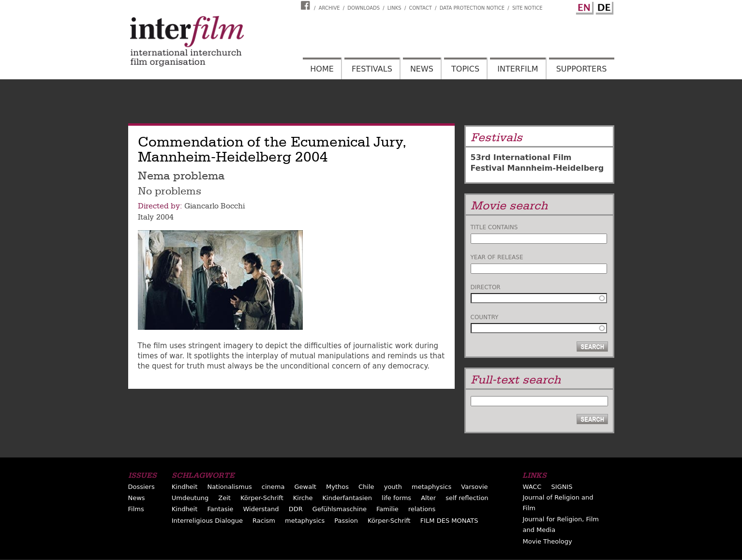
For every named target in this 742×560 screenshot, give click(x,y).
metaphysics (431, 487)
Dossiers (141, 487)
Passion (346, 521)
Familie (387, 509)
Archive (329, 8)
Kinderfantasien (347, 498)
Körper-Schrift (262, 498)
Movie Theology (547, 541)
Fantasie (220, 509)
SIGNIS (562, 487)
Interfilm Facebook (307, 5)
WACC (532, 487)
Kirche (303, 498)
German (603, 6)
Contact (420, 8)
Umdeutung (190, 498)
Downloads (364, 8)
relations (422, 509)
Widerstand (261, 509)
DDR (296, 509)
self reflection (467, 498)
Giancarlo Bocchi (215, 206)
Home (322, 69)
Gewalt (305, 487)
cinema (273, 487)
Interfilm (518, 69)
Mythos (337, 487)
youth (393, 487)
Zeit (224, 498)
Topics (465, 69)
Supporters (582, 69)
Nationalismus (229, 487)
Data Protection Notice (472, 8)
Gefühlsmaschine (340, 509)
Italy (146, 217)
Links (394, 8)
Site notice (527, 8)
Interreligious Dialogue (207, 521)
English (583, 6)
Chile (366, 487)
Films (136, 509)
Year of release (497, 257)
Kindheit (185, 487)
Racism (264, 521)
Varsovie (474, 487)
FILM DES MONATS (449, 521)
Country (485, 317)
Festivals (372, 69)
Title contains (494, 227)
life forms (396, 498)
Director (486, 287)
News (422, 69)
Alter (428, 498)
